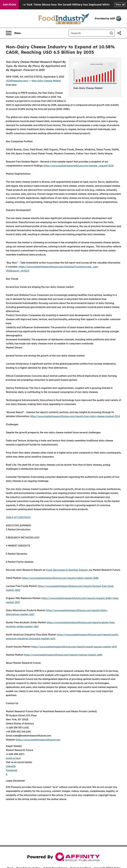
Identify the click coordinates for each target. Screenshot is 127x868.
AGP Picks (9, 5)
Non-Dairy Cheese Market (46, 81)
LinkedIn (11, 766)
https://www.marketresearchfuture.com (38, 740)
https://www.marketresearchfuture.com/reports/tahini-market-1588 (60, 578)
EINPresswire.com (17, 81)
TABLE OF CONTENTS (18, 517)
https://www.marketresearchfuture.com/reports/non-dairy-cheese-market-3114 (75, 416)
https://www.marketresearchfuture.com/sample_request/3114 (79, 166)
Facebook (11, 770)
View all (120, 4)
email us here (13, 758)
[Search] (88, 33)
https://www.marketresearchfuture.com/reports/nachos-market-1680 (63, 655)
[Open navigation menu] (13, 33)
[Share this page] (119, 33)
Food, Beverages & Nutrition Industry (67, 570)
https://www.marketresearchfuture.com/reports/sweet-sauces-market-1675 (74, 647)
